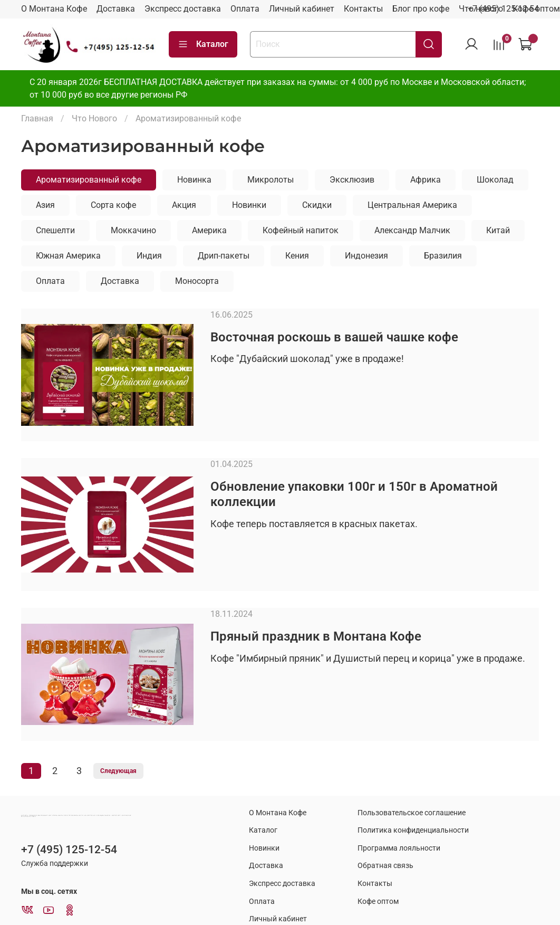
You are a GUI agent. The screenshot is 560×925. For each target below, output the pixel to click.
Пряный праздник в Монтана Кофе (316, 636)
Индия (149, 256)
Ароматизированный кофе (89, 180)
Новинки (249, 205)
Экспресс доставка (183, 9)
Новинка (194, 180)
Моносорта (197, 281)
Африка (426, 180)
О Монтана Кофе (54, 9)
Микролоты (271, 180)
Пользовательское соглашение (412, 813)
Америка (209, 230)
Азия (45, 205)
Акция (184, 205)
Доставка (116, 9)
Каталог (203, 44)
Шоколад (495, 180)
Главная (37, 118)
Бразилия (443, 256)
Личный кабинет (302, 9)
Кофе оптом (378, 902)
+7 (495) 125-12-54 (503, 9)
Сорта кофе (113, 205)
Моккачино (133, 230)
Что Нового (94, 118)
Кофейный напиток (301, 230)
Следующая (118, 771)
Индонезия (366, 256)
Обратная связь (385, 866)
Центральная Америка (412, 205)
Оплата (245, 9)
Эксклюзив (352, 180)
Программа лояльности (399, 848)
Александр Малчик (412, 230)
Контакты (363, 9)
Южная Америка (68, 256)
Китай (498, 230)
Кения (297, 256)
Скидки (317, 205)
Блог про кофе (421, 9)
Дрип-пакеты (224, 256)
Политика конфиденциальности (413, 830)
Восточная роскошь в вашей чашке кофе (334, 337)
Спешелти (55, 230)
